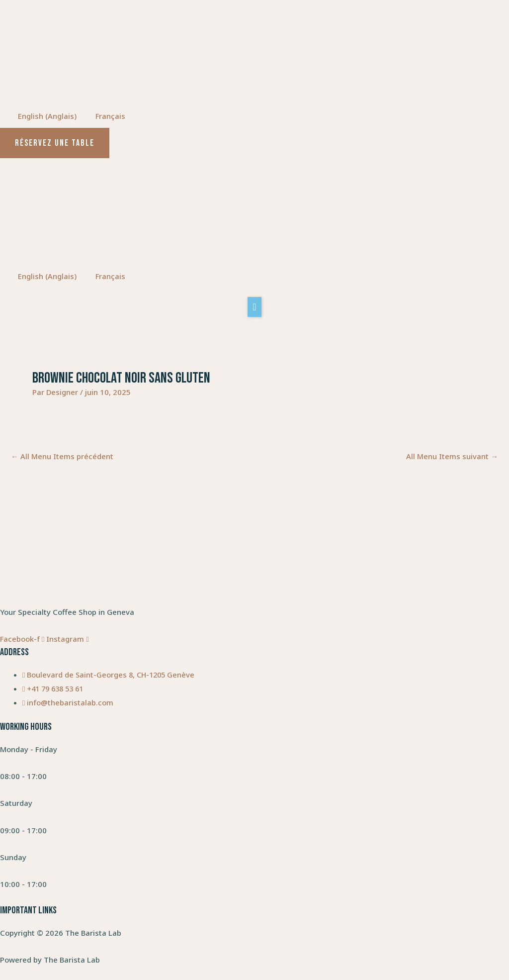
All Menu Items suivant (452, 457)
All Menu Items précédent (62, 457)
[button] (254, 307)
